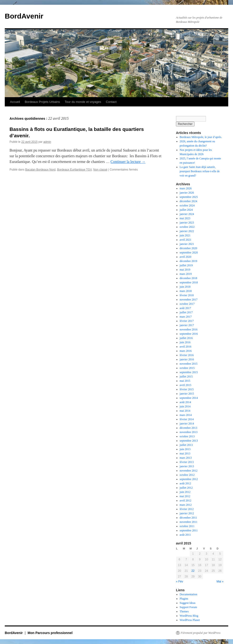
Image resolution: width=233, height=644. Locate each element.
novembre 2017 (189, 300)
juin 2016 (185, 342)
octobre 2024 (187, 205)
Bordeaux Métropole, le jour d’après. (201, 137)
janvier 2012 (187, 513)
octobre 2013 (187, 436)
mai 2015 (185, 381)
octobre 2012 (187, 475)
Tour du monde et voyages (83, 102)
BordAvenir (24, 16)
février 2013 (187, 462)
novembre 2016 (189, 329)
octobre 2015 (187, 368)
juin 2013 (185, 449)
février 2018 (187, 295)
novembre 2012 (189, 471)
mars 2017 (186, 317)
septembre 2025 (189, 197)
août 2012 (185, 483)
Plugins (184, 599)
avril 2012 (186, 501)
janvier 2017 (187, 325)
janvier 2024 (187, 214)
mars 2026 (186, 188)
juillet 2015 (186, 377)
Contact (111, 102)
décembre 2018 (189, 278)
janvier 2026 (187, 193)
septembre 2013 (189, 441)
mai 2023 (185, 218)
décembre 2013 (189, 428)
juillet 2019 (186, 265)
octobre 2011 (187, 526)
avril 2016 (186, 347)
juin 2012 (185, 492)
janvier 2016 (187, 359)
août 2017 (185, 308)
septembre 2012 (189, 479)
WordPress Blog (189, 616)
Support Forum (188, 607)
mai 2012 (185, 496)
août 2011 (185, 535)
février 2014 (187, 419)
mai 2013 (185, 453)
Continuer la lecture (128, 162)
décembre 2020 (189, 248)
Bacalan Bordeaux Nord (40, 170)
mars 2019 (186, 274)
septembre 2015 (189, 372)
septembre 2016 (189, 334)
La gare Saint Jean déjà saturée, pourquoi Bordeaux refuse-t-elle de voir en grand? (200, 171)
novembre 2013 (189, 432)
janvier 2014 (187, 424)
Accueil (15, 102)
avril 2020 (186, 257)
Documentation (189, 594)
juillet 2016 (186, 338)
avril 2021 (186, 240)
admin (47, 142)
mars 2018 (186, 291)
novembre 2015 (189, 364)
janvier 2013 (187, 466)
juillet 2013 (186, 445)
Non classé (100, 170)
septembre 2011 (189, 530)
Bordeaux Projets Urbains (42, 102)
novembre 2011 (189, 522)
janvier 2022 (187, 231)
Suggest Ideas (188, 603)
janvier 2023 (187, 223)
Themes (184, 611)
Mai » (220, 582)
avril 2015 (186, 385)
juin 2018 (185, 287)
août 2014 (185, 402)
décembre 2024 (189, 201)
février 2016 (187, 355)
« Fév (180, 582)
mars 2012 (186, 505)
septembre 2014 (189, 398)
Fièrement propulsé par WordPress (201, 633)
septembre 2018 (189, 282)
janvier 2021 (187, 244)
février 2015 (187, 389)
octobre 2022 (187, 227)
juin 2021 (185, 235)
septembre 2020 (189, 253)
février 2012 (187, 509)
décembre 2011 (188, 518)
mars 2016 (186, 351)
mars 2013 (186, 458)
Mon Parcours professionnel (50, 633)
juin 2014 (185, 406)
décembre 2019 (189, 261)
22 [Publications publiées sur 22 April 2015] (193, 571)
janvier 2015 (187, 394)
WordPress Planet (190, 620)
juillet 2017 (186, 312)
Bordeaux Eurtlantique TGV (74, 170)
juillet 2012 (186, 488)
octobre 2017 (187, 304)
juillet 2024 (186, 210)
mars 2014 (186, 415)
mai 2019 (185, 270)
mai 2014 (185, 411)
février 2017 (187, 321)
